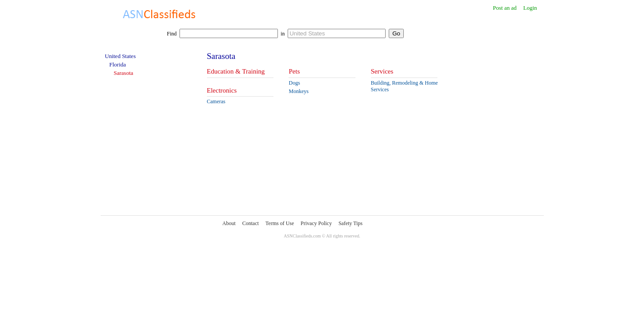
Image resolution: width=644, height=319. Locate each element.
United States (121, 56)
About (229, 223)
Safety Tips (351, 223)
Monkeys (299, 91)
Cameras (216, 101)
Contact (251, 223)
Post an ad (505, 8)
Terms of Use (280, 223)
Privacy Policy (316, 223)
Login (530, 8)
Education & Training (236, 71)
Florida (118, 64)
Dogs (294, 83)
